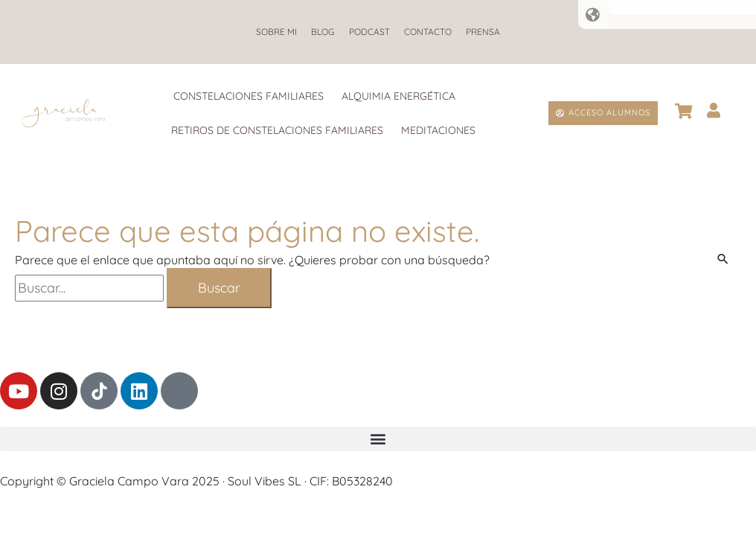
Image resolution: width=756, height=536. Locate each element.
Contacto (432, 32)
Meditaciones (438, 130)
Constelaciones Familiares (249, 96)
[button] (378, 439)
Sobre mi (270, 32)
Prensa (490, 32)
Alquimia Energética (398, 96)
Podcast (369, 32)
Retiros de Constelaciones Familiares (277, 130)
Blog (320, 32)
